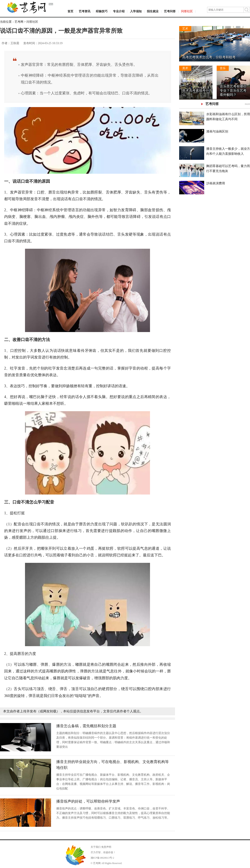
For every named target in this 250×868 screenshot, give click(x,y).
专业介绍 (119, 11)
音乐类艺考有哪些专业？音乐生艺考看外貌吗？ (233, 91)
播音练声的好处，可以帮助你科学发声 (88, 801)
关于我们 (96, 847)
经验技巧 (102, 11)
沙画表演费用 (216, 183)
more (247, 104)
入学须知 (136, 11)
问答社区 (187, 11)
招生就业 (153, 11)
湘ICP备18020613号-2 (102, 858)
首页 (70, 11)
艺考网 (19, 22)
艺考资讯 (85, 11)
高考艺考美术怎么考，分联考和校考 (209, 57)
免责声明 (106, 847)
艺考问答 (170, 11)
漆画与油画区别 (217, 131)
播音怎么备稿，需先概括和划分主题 (86, 726)
